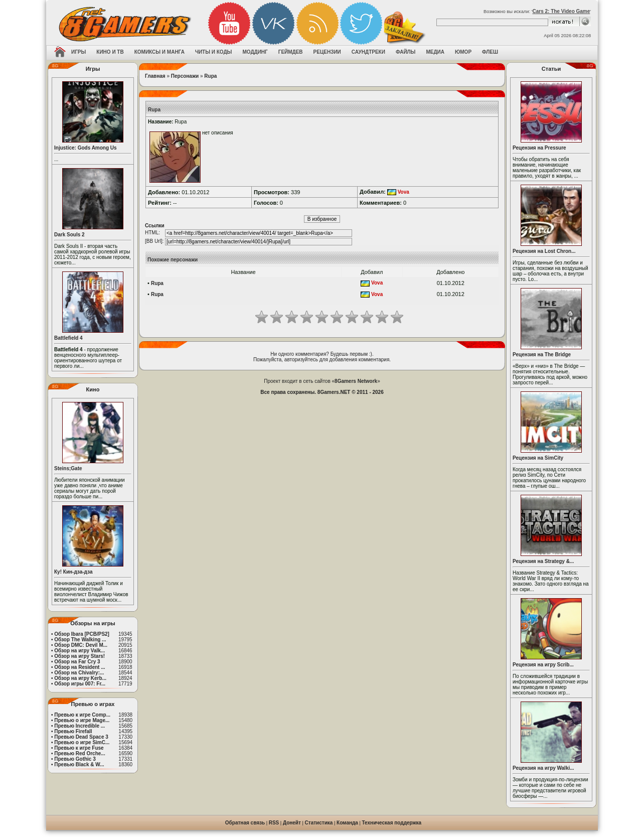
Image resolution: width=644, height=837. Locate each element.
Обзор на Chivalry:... (79, 673)
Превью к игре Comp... (82, 715)
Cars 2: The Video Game (561, 11)
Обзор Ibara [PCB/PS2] (82, 634)
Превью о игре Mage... (82, 720)
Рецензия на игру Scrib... (543, 665)
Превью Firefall (73, 731)
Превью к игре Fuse (79, 748)
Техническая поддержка (392, 823)
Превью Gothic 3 (75, 759)
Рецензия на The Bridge (542, 355)
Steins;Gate (68, 468)
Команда (347, 823)
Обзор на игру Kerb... (80, 678)
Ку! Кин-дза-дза (73, 572)
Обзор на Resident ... (79, 667)
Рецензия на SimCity (538, 458)
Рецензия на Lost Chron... (544, 251)
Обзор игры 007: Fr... (80, 684)
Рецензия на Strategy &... (543, 561)
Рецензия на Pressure (539, 148)
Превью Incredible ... (79, 726)
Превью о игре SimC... (82, 742)
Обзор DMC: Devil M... (81, 645)
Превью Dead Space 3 (81, 737)
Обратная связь (245, 823)
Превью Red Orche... (79, 753)
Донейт (292, 823)
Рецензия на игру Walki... (543, 768)
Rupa (210, 76)
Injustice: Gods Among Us (86, 148)
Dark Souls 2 (69, 235)
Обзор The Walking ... (80, 640)
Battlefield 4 (68, 338)
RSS (274, 823)
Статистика (319, 823)
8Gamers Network (356, 381)
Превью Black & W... (79, 764)
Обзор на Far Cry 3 (77, 662)
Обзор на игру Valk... (79, 651)
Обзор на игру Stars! (79, 656)
